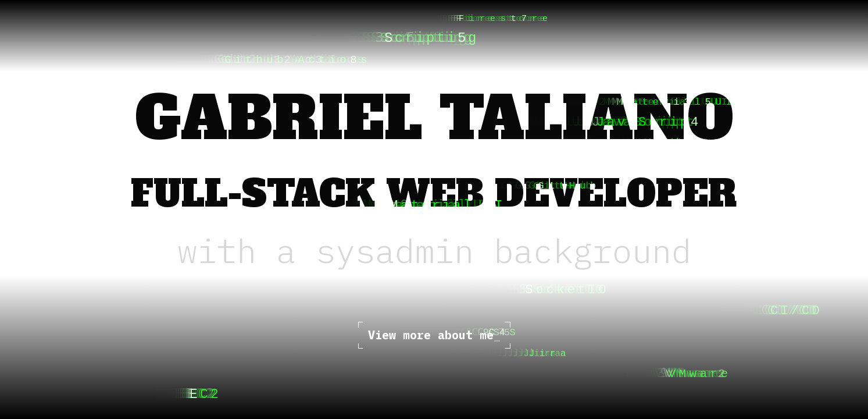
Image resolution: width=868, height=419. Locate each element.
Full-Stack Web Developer (434, 194)
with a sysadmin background (434, 251)
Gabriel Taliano (434, 119)
